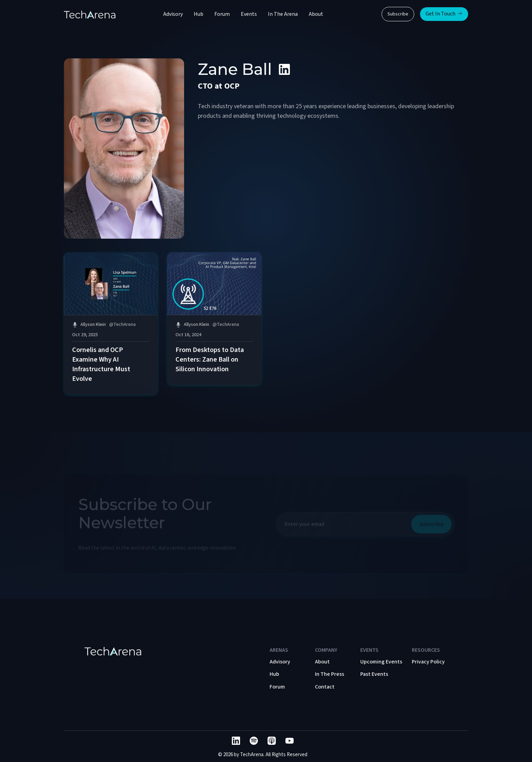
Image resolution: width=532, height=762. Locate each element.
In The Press (330, 674)
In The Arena (283, 14)
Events (249, 14)
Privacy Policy (428, 662)
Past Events (374, 674)
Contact (325, 687)
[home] (90, 14)
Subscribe (398, 14)
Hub (199, 14)
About (316, 14)
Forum (222, 14)
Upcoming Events (381, 662)
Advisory (173, 14)
